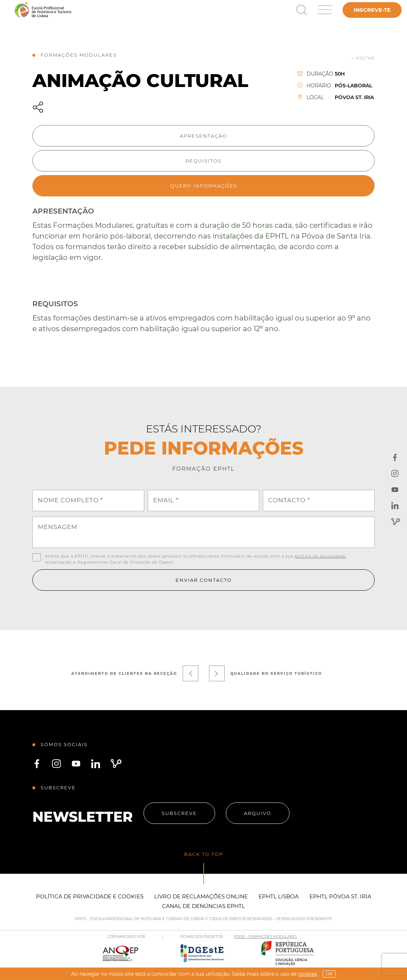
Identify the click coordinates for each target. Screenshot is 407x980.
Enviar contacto (204, 580)
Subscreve (179, 813)
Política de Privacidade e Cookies (90, 896)
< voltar (363, 58)
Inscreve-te (372, 10)
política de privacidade (320, 556)
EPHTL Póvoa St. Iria (340, 896)
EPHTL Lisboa (279, 896)
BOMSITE (324, 919)
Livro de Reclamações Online (201, 896)
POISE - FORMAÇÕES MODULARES (265, 937)
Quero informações (204, 186)
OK (329, 974)
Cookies (307, 974)
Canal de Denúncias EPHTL (204, 906)
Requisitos (204, 161)
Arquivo (258, 813)
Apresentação (204, 136)
